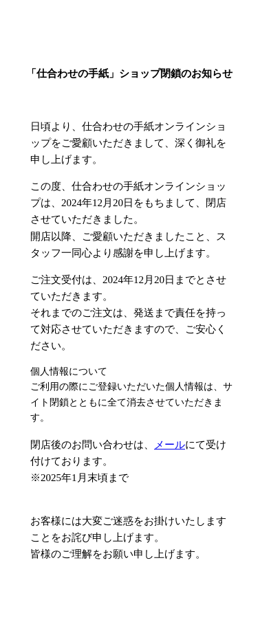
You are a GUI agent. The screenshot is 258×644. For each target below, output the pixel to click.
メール (170, 445)
